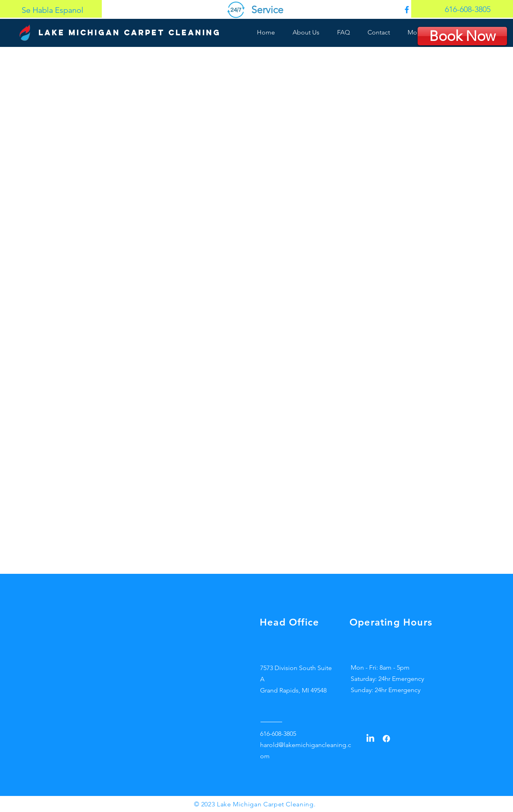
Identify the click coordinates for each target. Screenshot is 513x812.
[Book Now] (462, 36)
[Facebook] (386, 739)
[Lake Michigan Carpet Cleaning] (130, 33)
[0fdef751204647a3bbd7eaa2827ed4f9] (407, 10)
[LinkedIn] (370, 739)
